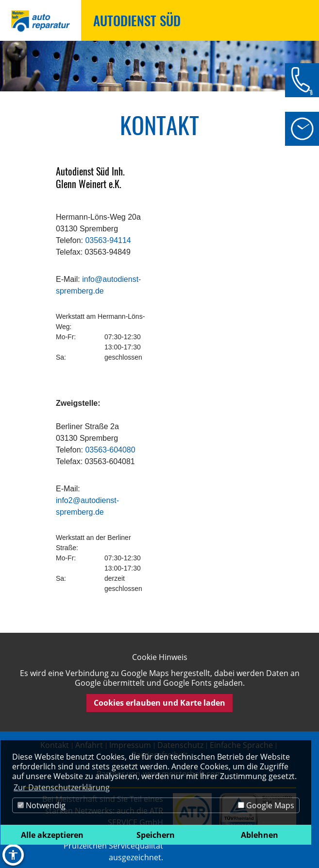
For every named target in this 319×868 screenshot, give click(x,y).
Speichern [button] (156, 835)
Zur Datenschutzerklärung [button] (62, 787)
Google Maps (266, 805)
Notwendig (42, 805)
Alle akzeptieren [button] (52, 835)
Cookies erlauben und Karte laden (159, 703)
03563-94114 (108, 240)
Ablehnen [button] (260, 835)
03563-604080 (110, 450)
